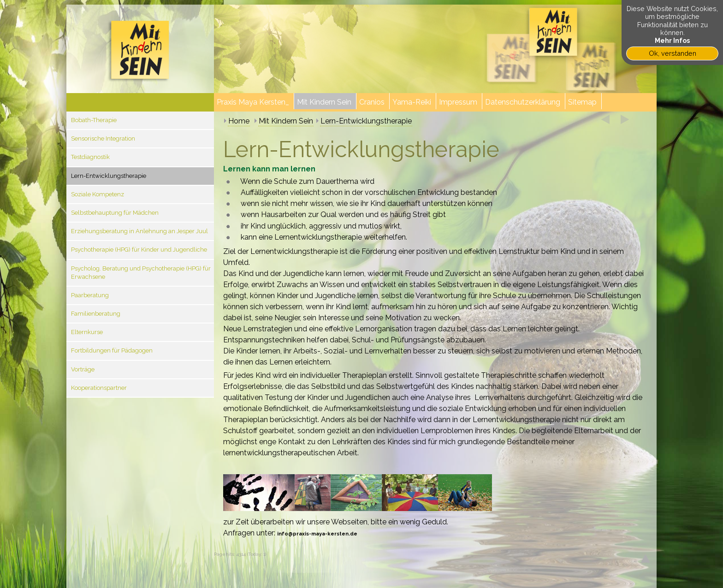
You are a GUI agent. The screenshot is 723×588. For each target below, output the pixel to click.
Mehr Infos (672, 40)
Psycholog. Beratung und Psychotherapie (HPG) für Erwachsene (141, 273)
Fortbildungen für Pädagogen (112, 350)
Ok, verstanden (673, 53)
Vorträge (83, 369)
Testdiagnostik (90, 157)
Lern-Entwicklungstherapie (109, 176)
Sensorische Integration (103, 138)
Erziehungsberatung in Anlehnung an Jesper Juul (139, 231)
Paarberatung (90, 295)
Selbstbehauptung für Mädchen (115, 213)
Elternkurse (87, 332)
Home (239, 121)
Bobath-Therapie (94, 120)
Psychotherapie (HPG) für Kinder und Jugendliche (139, 250)
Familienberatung (96, 314)
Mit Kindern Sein (286, 121)
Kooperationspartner (99, 388)
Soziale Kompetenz (98, 194)
